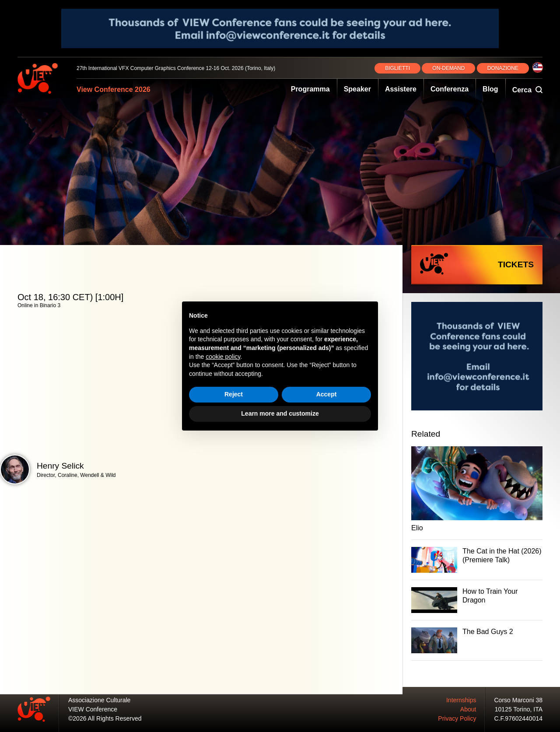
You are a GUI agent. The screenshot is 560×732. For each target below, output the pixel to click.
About (468, 709)
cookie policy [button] (223, 357)
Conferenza (450, 89)
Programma (310, 89)
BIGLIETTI (397, 68)
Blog (490, 89)
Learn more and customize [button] (280, 413)
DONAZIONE (503, 68)
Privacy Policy (457, 718)
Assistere (401, 89)
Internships (461, 700)
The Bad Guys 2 (488, 632)
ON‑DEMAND (448, 68)
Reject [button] (234, 394)
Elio (417, 528)
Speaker (357, 89)
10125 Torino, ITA (519, 709)
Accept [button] (327, 394)
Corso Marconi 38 (519, 700)
